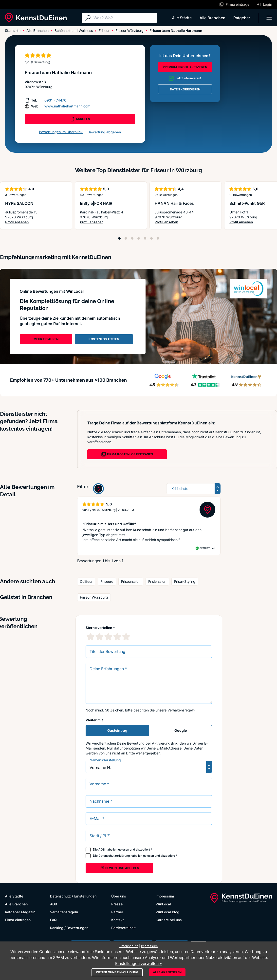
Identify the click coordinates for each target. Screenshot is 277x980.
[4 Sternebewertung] (117, 637)
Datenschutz (60, 896)
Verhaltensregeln (181, 710)
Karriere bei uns (169, 920)
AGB (102, 849)
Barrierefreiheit (123, 928)
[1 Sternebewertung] (91, 637)
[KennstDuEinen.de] (36, 18)
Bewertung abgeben (104, 132)
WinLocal (163, 904)
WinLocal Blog (167, 912)
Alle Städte (182, 18)
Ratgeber (242, 18)
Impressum (165, 896)
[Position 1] (119, 238)
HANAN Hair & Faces (174, 203)
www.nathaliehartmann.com (67, 106)
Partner (117, 912)
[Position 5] (145, 238)
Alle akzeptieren (167, 972)
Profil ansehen (18, 222)
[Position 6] (151, 238)
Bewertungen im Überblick (61, 132)
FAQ (53, 920)
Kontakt (118, 920)
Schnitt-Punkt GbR (247, 203)
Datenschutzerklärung (114, 856)
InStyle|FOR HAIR (96, 203)
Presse (117, 904)
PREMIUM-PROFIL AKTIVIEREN (185, 67)
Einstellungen (85, 896)
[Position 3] (132, 238)
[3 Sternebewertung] (108, 637)
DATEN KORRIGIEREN (185, 89)
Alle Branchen (212, 18)
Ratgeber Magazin (20, 912)
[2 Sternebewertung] (99, 637)
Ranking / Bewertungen (69, 928)
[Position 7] (158, 238)
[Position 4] (139, 238)
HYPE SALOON (19, 203)
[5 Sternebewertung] (126, 637)
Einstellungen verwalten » (138, 963)
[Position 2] (126, 238)
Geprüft (205, 548)
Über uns (119, 896)
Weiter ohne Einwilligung (117, 972)
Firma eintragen (18, 920)
